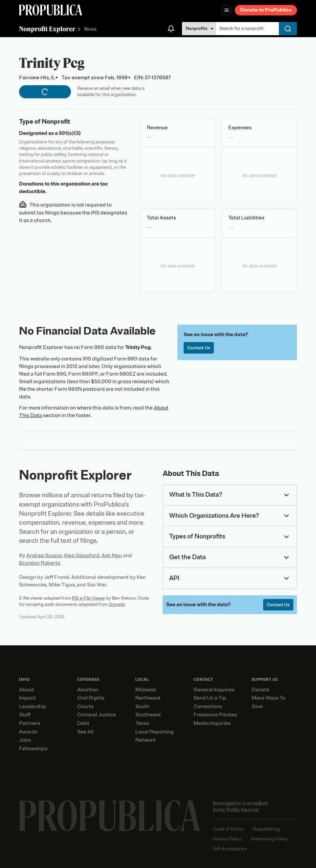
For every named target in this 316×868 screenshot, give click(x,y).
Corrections (208, 707)
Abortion (88, 690)
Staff (25, 715)
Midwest (146, 690)
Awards (28, 732)
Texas (142, 723)
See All (85, 732)
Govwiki (117, 604)
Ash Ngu (112, 556)
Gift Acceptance (230, 849)
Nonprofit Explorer (47, 29)
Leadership (33, 707)
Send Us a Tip (210, 698)
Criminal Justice (97, 715)
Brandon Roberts (40, 563)
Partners (30, 723)
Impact (27, 698)
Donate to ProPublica (266, 10)
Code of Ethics (228, 829)
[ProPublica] (51, 10)
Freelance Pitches (215, 715)
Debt (83, 723)
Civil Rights (91, 698)
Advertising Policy (270, 839)
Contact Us (199, 348)
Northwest (148, 698)
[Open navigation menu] (227, 10)
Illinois (90, 29)
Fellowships (33, 749)
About (26, 690)
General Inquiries (214, 690)
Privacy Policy (227, 839)
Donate (260, 690)
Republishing (266, 829)
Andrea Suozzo (44, 556)
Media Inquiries (212, 723)
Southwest (148, 715)
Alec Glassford (82, 556)
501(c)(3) (70, 133)
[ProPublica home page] (110, 816)
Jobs (25, 740)
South (142, 707)
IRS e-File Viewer (89, 598)
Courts (85, 707)
